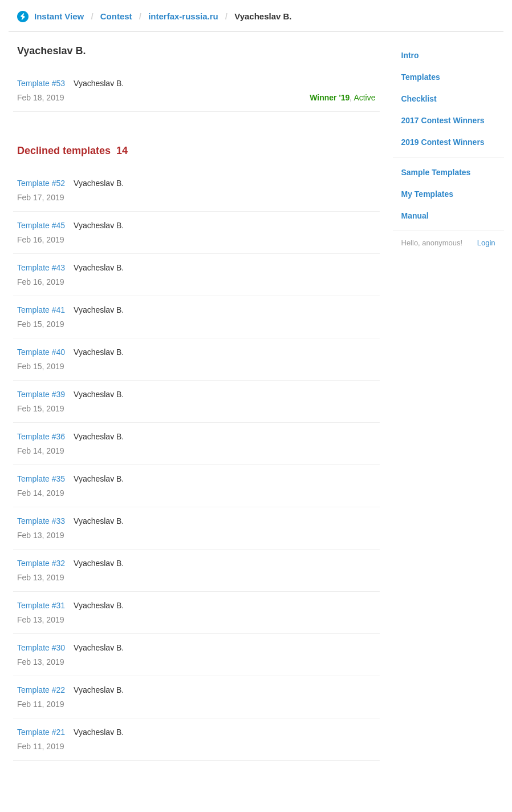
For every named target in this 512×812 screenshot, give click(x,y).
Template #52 (41, 183)
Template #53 (41, 83)
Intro (410, 55)
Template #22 (41, 690)
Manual (415, 216)
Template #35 (41, 479)
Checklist (419, 99)
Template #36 (41, 437)
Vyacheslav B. (99, 83)
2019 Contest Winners (443, 142)
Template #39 (41, 394)
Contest (116, 16)
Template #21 (41, 732)
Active (364, 98)
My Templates (428, 194)
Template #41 (41, 310)
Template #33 (41, 521)
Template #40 (41, 352)
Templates (421, 77)
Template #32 (41, 563)
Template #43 (41, 268)
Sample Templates (436, 172)
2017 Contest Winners (443, 120)
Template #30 (41, 648)
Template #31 (41, 605)
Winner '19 (330, 98)
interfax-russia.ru (183, 16)
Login (486, 243)
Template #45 (41, 225)
